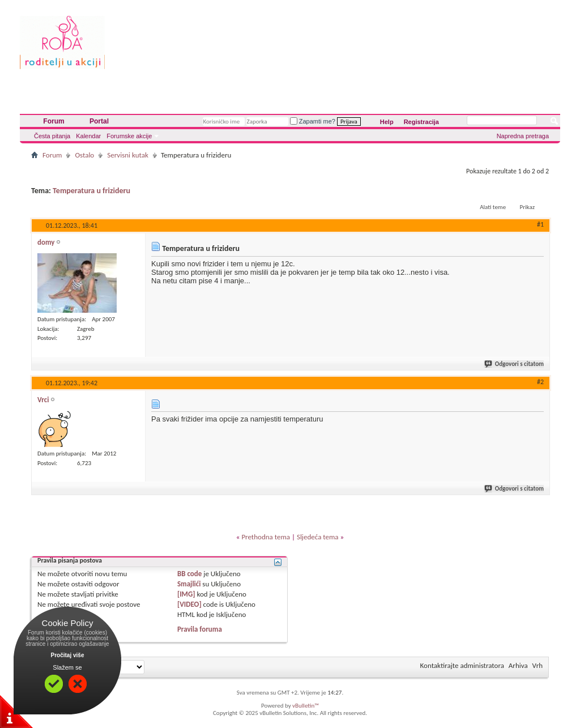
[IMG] (186, 594)
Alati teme (493, 207)
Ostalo (84, 155)
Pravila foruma (200, 629)
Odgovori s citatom (515, 364)
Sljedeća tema (318, 537)
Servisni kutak (128, 155)
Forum (54, 121)
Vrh (538, 665)
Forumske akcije (129, 136)
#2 (540, 382)
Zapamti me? (313, 121)
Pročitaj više (68, 655)
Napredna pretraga (523, 136)
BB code (189, 574)
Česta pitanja (52, 136)
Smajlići (189, 584)
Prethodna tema (266, 537)
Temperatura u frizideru (91, 191)
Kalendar (88, 136)
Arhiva (518, 665)
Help (387, 122)
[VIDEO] (189, 604)
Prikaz (527, 207)
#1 (540, 224)
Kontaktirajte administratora (462, 665)
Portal (99, 121)
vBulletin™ (306, 706)
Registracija (421, 122)
